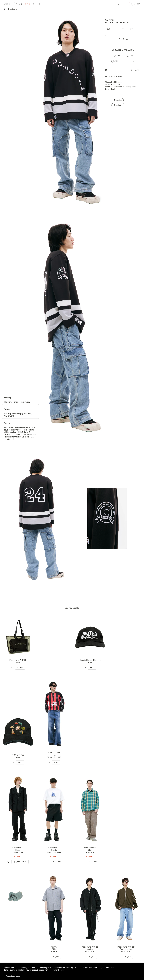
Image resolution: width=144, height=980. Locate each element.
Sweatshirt (118, 105)
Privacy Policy (57, 970)
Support (36, 4)
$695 (56, 762)
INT (109, 29)
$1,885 (56, 957)
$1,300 (20, 668)
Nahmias (109, 20)
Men (18, 4)
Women (7, 4)
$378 (92, 862)
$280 (20, 762)
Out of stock (124, 39)
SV (26, 4)
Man (132, 56)
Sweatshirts (11, 9)
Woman (120, 56)
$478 (56, 862)
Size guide (136, 70)
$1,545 (20, 862)
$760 (92, 668)
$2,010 (92, 957)
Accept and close (13, 976)
